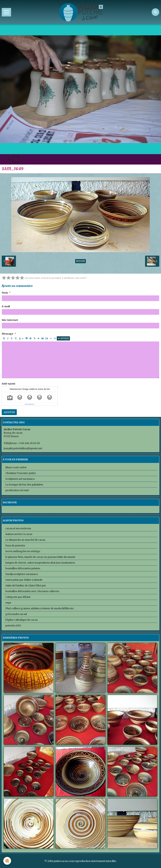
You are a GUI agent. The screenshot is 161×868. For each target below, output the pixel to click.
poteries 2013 (13, 626)
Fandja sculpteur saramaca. (22, 574)
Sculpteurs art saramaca (20, 479)
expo (8, 603)
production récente (17, 490)
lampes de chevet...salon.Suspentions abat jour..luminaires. (40, 563)
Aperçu (63, 338)
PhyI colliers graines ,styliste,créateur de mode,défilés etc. (40, 608)
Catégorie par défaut (18, 597)
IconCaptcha (29, 404)
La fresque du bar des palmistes (24, 485)
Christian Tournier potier (21, 473)
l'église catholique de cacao (22, 620)
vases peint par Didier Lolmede (24, 580)
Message (8, 334)
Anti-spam (8, 384)
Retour (80, 261)
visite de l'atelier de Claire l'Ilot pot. (26, 586)
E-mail (6, 306)
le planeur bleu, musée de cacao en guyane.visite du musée (40, 557)
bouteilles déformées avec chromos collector (32, 591)
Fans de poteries (15, 546)
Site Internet (10, 320)
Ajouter (9, 412)
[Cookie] (7, 861)
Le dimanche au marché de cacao (25, 540)
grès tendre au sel (16, 614)
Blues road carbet (16, 467)
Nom (5, 293)
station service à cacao (19, 534)
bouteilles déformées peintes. (23, 568)
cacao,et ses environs (18, 528)
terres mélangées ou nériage (23, 551)
